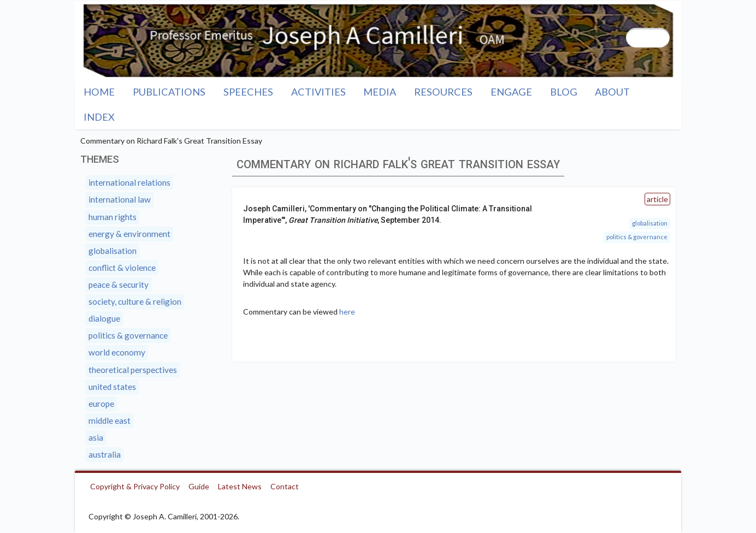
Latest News (240, 486)
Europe (101, 404)
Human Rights (113, 217)
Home (99, 92)
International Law (120, 199)
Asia (96, 437)
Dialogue (104, 318)
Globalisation (650, 223)
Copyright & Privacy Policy (135, 486)
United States (112, 387)
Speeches (248, 92)
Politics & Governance (637, 237)
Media (380, 92)
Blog (564, 92)
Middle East (110, 421)
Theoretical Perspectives (133, 370)
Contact (285, 486)
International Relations (129, 182)
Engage (511, 92)
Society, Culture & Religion (135, 301)
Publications (169, 92)
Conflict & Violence (122, 268)
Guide (199, 486)
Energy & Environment (129, 234)
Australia (105, 454)
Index (99, 117)
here (347, 312)
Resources (443, 92)
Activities (318, 92)
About (612, 92)
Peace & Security (119, 285)
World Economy (117, 352)
